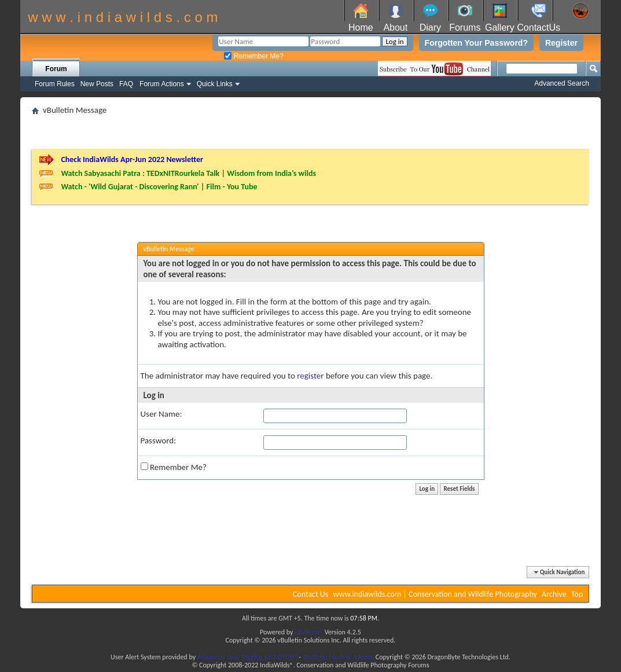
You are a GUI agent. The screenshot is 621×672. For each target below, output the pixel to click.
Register (561, 43)
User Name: (161, 414)
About (395, 27)
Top (577, 594)
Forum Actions (162, 84)
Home (361, 27)
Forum (56, 69)
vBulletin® (309, 632)
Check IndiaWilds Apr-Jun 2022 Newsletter (132, 159)
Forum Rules (55, 84)
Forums (465, 27)
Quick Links (215, 84)
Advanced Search (562, 83)
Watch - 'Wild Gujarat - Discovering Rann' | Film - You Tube (159, 187)
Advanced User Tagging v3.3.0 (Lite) (247, 657)
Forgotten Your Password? (476, 43)
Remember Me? (253, 56)
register (310, 376)
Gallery (500, 27)
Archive (554, 594)
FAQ (126, 84)
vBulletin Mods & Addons (338, 657)
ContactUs (539, 27)
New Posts (97, 84)
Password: (159, 440)
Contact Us (311, 594)
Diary (430, 27)
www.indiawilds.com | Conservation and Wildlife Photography (435, 594)
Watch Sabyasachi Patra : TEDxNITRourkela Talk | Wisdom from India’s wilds (188, 173)
